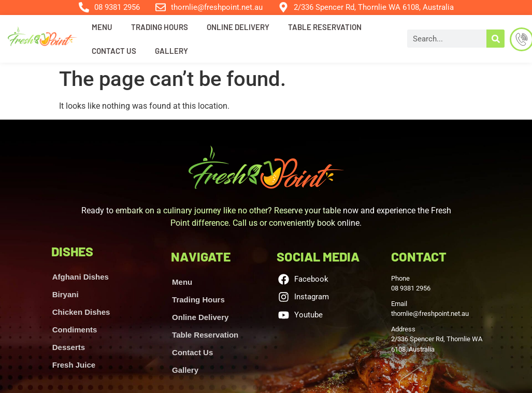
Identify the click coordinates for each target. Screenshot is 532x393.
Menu (102, 27)
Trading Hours (160, 27)
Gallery (171, 51)
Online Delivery (238, 27)
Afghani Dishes (81, 277)
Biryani (66, 294)
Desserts (69, 347)
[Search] (495, 39)
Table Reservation (325, 27)
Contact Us (114, 51)
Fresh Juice (74, 365)
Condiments (75, 330)
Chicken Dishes (81, 312)
